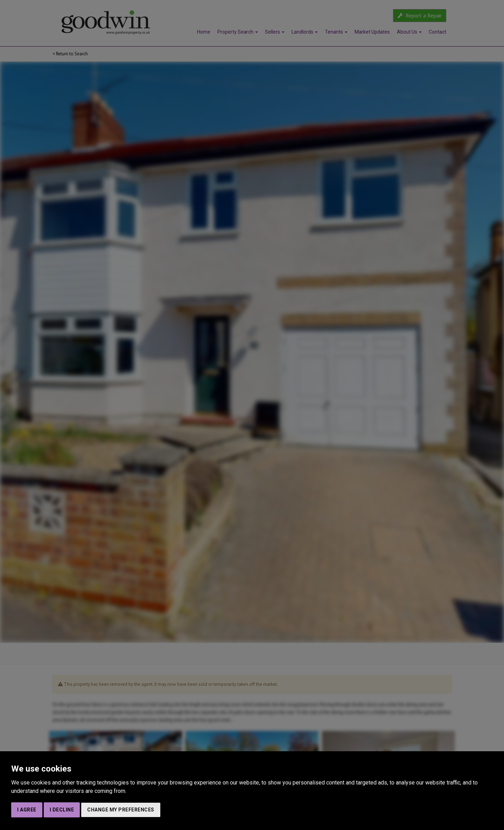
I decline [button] (62, 810)
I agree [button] (27, 810)
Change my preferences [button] (121, 810)
